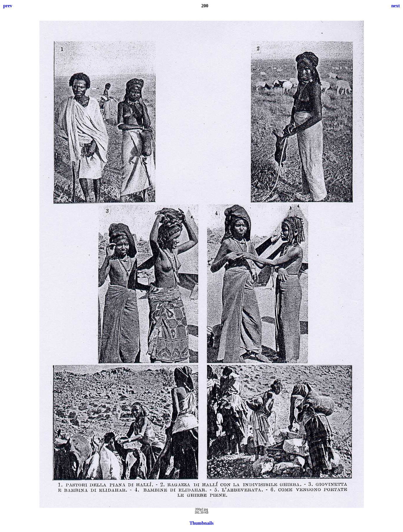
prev (8, 6)
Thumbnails (201, 523)
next (396, 6)
